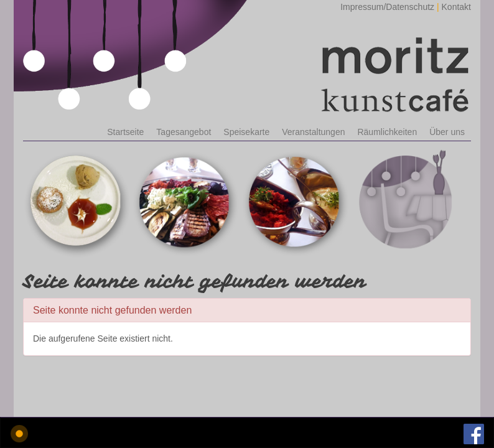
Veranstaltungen (313, 132)
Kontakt (456, 7)
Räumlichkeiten (387, 132)
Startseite (125, 132)
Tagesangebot (184, 132)
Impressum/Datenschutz (387, 7)
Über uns (447, 132)
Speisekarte (246, 132)
